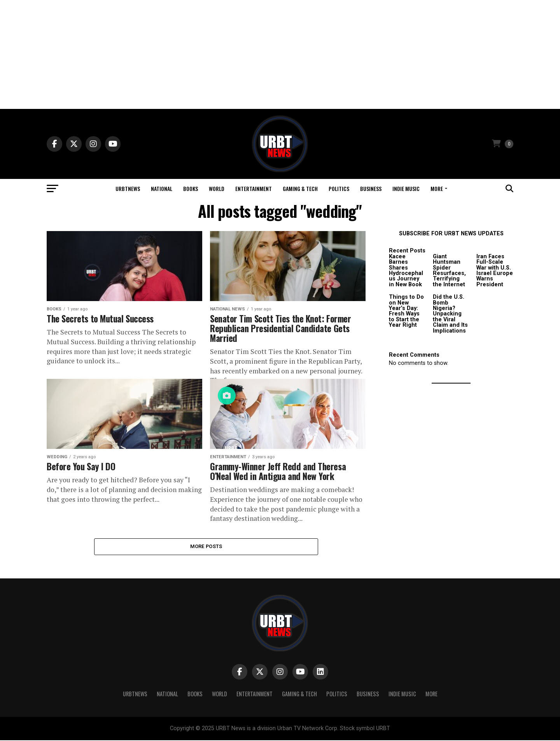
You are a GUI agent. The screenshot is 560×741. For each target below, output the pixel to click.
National (162, 188)
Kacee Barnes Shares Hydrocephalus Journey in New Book (406, 271)
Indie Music (406, 188)
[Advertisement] (280, 54)
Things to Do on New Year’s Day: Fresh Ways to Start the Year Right (406, 311)
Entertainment (254, 188)
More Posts (206, 547)
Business (371, 188)
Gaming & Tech (300, 188)
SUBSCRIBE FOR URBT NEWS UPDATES (451, 234)
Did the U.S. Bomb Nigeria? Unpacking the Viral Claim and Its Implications (450, 314)
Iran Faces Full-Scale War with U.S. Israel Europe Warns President (495, 271)
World (217, 188)
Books (191, 188)
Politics (339, 188)
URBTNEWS (128, 188)
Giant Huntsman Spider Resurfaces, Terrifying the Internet (449, 271)
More (437, 188)
